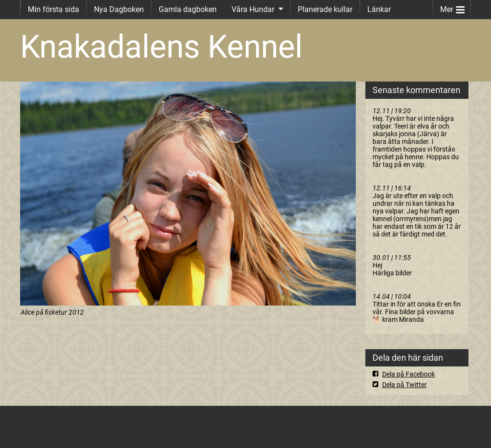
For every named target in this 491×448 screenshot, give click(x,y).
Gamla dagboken (188, 9)
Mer (452, 7)
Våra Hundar (253, 9)
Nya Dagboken (119, 9)
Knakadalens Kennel (161, 47)
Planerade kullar (325, 9)
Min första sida (53, 9)
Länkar (379, 9)
